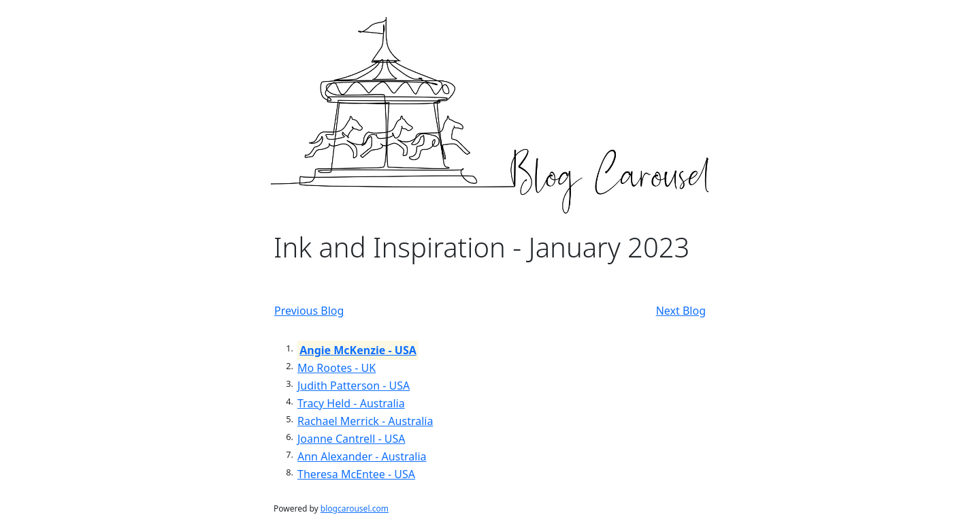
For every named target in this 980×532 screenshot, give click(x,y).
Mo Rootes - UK (337, 368)
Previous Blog (309, 311)
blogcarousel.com (355, 508)
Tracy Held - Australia (351, 403)
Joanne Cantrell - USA (351, 439)
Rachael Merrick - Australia (365, 421)
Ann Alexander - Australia (362, 456)
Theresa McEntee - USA (356, 474)
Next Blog (681, 311)
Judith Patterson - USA (354, 386)
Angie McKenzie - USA (358, 350)
